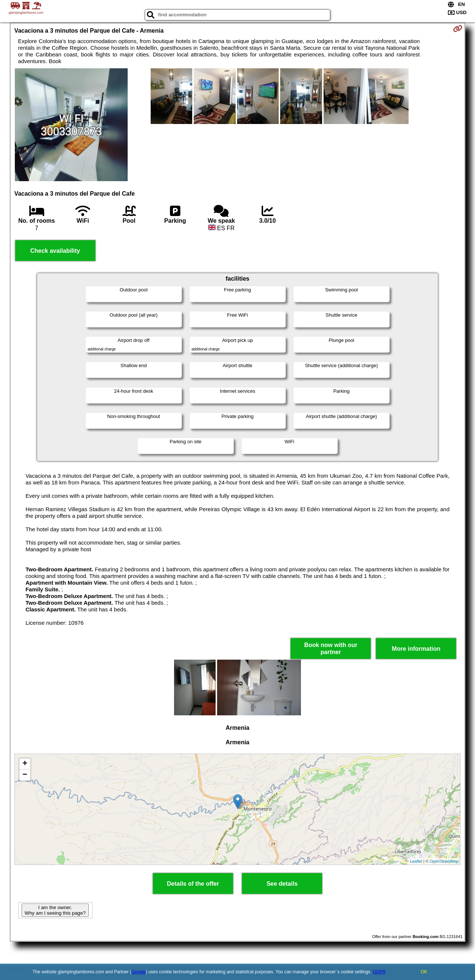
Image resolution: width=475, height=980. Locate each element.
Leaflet (416, 861)
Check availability (55, 251)
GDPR (379, 972)
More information (416, 649)
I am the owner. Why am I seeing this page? (55, 910)
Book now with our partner (331, 649)
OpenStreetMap (444, 861)
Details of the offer (193, 884)
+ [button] (25, 764)
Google (139, 972)
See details (282, 884)
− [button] (25, 775)
